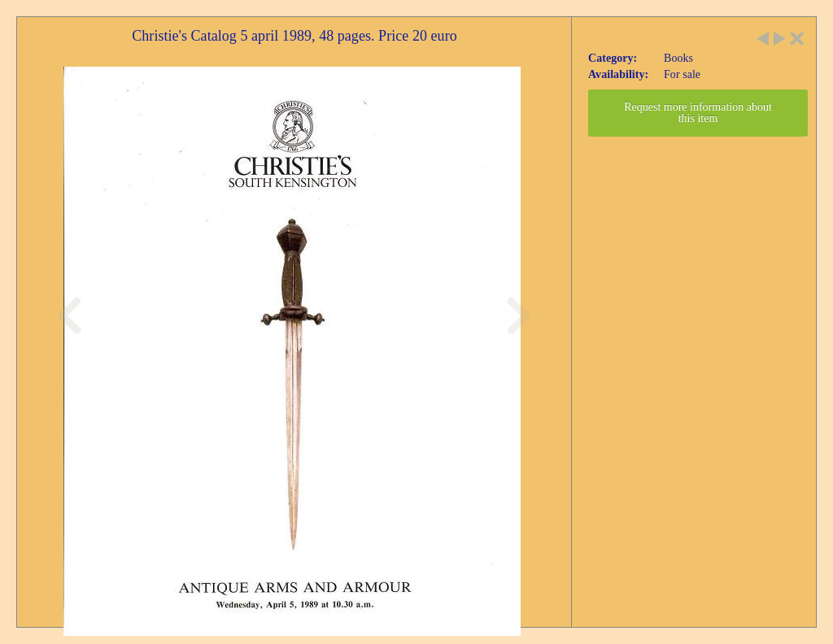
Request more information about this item (698, 113)
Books (678, 58)
